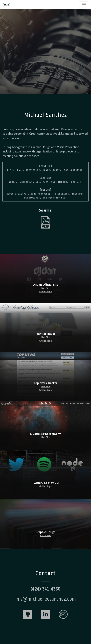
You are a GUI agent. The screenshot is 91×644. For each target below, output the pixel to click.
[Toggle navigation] (84, 5)
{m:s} (7, 5)
